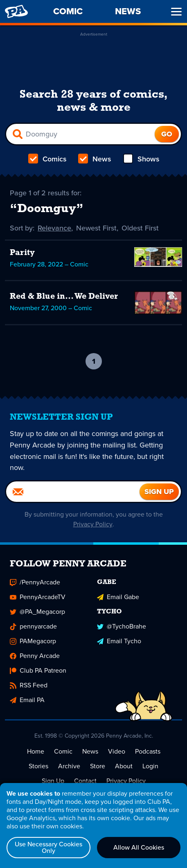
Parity (22, 253)
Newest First (97, 228)
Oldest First (141, 228)
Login (150, 766)
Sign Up (53, 781)
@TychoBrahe (122, 627)
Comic (63, 752)
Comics (47, 159)
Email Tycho (119, 641)
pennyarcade (33, 627)
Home (36, 752)
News (95, 159)
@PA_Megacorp (37, 612)
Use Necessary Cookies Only (48, 847)
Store (98, 766)
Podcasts (148, 752)
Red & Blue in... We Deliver (64, 297)
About (124, 766)
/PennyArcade (35, 583)
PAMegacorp (33, 641)
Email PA (27, 700)
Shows (141, 159)
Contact (85, 781)
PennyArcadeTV (38, 597)
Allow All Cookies (139, 847)
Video (117, 752)
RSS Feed (29, 686)
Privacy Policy (93, 525)
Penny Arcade (35, 656)
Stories (38, 766)
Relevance (55, 228)
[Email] (73, 492)
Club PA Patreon (38, 671)
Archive (69, 766)
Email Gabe (118, 597)
